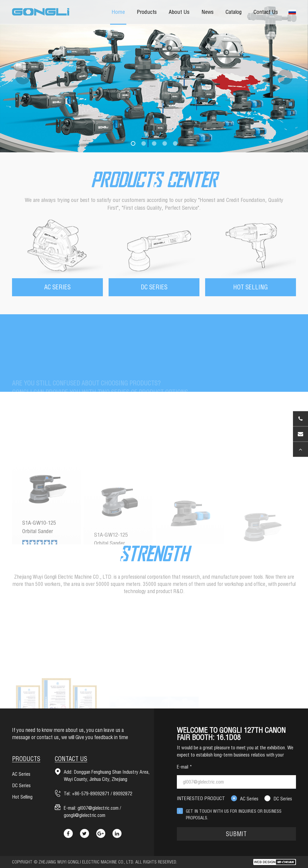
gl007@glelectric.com (98, 808)
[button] (133, 143)
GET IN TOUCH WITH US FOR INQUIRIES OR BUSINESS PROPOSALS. (234, 815)
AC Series (249, 799)
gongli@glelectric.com (85, 815)
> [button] (285, 77)
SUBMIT (236, 834)
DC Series (283, 799)
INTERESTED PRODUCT (201, 798)
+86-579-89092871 (91, 793)
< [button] (23, 77)
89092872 (123, 793)
